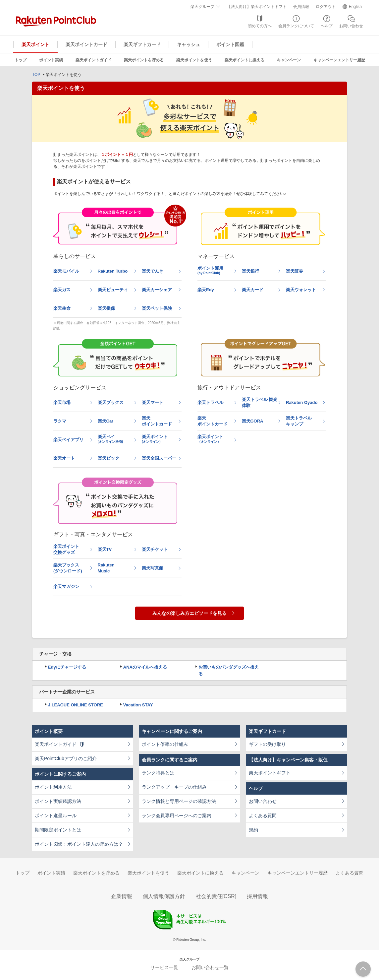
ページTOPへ (363, 969)
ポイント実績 (51, 60)
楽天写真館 (153, 568)
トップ (21, 60)
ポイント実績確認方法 (58, 801)
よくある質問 (263, 816)
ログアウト (326, 7)
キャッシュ (189, 44)
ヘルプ (327, 26)
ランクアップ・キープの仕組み (174, 787)
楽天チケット (155, 549)
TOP (36, 75)
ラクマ (60, 421)
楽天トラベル (210, 402)
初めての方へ (260, 26)
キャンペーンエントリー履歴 (339, 60)
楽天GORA (253, 421)
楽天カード (253, 290)
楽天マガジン (66, 587)
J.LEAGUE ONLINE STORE (76, 705)
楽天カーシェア (157, 290)
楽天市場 (62, 402)
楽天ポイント (35, 44)
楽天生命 (62, 308)
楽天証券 (295, 271)
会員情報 (301, 7)
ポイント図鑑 (230, 44)
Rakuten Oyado (302, 402)
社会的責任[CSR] (216, 896)
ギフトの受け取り (267, 744)
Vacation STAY (138, 705)
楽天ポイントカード (86, 44)
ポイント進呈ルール (56, 816)
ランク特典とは (158, 773)
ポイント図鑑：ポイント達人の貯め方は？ (79, 844)
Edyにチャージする (67, 667)
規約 (253, 830)
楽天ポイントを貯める (144, 60)
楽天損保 (106, 308)
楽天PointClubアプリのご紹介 (66, 758)
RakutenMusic (106, 568)
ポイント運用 (210, 270)
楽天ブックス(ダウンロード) (68, 568)
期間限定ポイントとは (58, 830)
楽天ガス (62, 290)
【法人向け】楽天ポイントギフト (257, 7)
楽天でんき (153, 271)
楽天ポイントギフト (270, 773)
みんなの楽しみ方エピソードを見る (189, 613)
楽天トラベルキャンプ (299, 421)
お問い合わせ (351, 26)
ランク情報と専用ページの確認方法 (179, 801)
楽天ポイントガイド (93, 60)
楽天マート (153, 402)
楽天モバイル (66, 271)
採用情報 (257, 896)
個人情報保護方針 (164, 896)
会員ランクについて (296, 26)
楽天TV (105, 549)
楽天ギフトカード (142, 44)
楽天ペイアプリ (68, 440)
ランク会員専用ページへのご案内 (177, 816)
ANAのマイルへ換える (145, 667)
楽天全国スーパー (159, 458)
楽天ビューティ (113, 290)
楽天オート (64, 458)
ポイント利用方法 (53, 787)
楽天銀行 (250, 271)
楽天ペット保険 (157, 308)
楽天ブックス (111, 402)
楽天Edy (206, 290)
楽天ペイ (110, 439)
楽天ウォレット (301, 290)
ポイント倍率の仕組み (165, 744)
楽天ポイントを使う (194, 60)
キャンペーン (289, 60)
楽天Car (106, 421)
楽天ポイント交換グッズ (66, 549)
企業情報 (122, 896)
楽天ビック (108, 458)
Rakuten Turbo (113, 271)
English (355, 7)
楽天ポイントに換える (244, 60)
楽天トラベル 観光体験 (260, 402)
